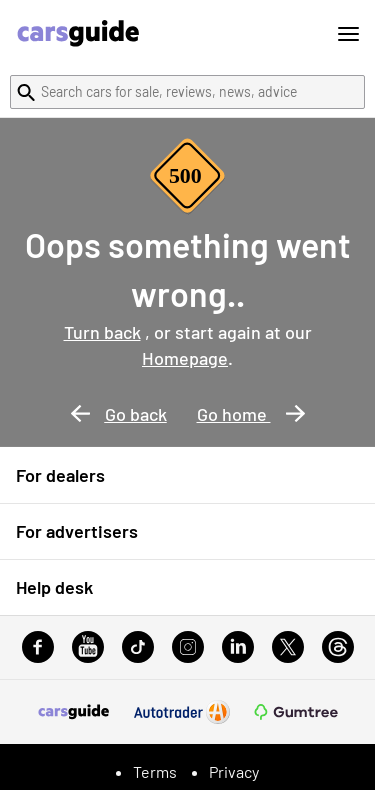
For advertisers (77, 531)
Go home (251, 414)
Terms (155, 771)
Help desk (54, 587)
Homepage (185, 358)
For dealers (60, 475)
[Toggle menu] (348, 34)
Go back (119, 414)
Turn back (102, 332)
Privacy (234, 771)
